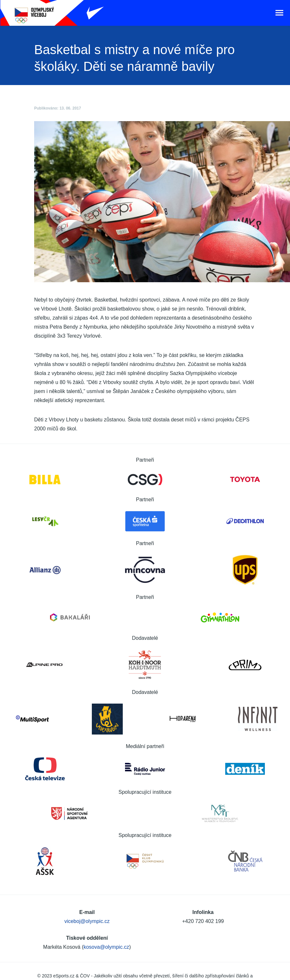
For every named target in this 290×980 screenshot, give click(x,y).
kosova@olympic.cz (106, 947)
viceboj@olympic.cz (87, 921)
